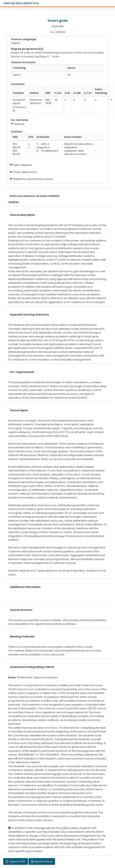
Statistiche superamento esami (33, 179)
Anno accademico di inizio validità (35, 196)
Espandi (18, 124)
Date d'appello (22, 165)
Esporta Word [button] (42, 861)
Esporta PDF (16, 861)
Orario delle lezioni (25, 172)
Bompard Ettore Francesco (19, 103)
